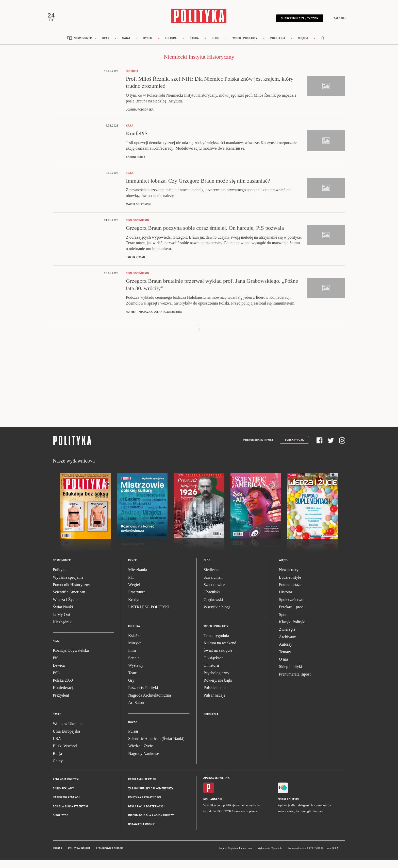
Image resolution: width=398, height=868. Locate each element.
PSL (56, 681)
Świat (126, 46)
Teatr (132, 681)
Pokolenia (278, 46)
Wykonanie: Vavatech (270, 856)
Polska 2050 (63, 688)
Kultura (171, 46)
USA (57, 747)
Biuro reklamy (63, 797)
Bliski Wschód (65, 754)
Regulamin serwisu (142, 787)
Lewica (59, 673)
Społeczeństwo (291, 608)
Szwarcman (213, 585)
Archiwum (288, 645)
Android (216, 808)
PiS (56, 666)
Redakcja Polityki (66, 787)
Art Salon (136, 711)
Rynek (148, 46)
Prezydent (61, 703)
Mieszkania (138, 578)
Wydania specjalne (68, 585)
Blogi (216, 46)
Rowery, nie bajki (218, 688)
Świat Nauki (63, 615)
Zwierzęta (287, 637)
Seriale (134, 666)
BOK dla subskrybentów (70, 815)
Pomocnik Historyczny (71, 593)
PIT (131, 585)
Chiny (58, 769)
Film (132, 658)
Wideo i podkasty (245, 46)
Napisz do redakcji (67, 805)
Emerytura (137, 600)
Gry (131, 688)
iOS (205, 808)
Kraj (106, 46)
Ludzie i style (290, 585)
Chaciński (212, 600)
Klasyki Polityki (292, 630)
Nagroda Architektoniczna (150, 703)
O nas (284, 667)
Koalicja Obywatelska (71, 658)
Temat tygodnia (216, 644)
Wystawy (136, 673)
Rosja (57, 762)
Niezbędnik (62, 630)
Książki (134, 644)
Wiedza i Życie (65, 608)
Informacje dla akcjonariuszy (151, 823)
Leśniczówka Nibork (110, 856)
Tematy (285, 660)
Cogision (233, 856)
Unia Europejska (66, 739)
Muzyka (135, 651)
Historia (286, 600)
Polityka (60, 578)
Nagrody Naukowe (144, 762)
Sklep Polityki (291, 675)
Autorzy (286, 652)
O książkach (214, 666)
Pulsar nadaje (214, 703)
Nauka (194, 46)
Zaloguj (334, 21)
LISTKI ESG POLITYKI (149, 615)
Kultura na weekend (220, 651)
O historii (211, 673)
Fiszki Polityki (288, 808)
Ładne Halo (245, 856)
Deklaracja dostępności (146, 815)
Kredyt (134, 608)
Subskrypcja (294, 448)
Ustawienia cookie (142, 832)
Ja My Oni (61, 623)
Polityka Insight (79, 856)
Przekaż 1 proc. (292, 615)
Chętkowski (213, 608)
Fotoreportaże (290, 593)
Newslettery (289, 578)
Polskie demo (215, 696)
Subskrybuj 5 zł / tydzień (294, 21)
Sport (283, 623)
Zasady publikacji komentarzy (151, 797)
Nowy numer (83, 46)
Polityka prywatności (145, 805)
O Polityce (60, 823)
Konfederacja (64, 696)
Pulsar (133, 739)
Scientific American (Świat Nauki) (156, 747)
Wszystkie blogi (217, 615)
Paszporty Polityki (143, 696)
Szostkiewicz (214, 593)
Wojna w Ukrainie (68, 732)
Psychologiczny (216, 681)
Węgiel (134, 593)
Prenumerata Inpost (259, 448)
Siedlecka (211, 578)
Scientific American (69, 600)
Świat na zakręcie (218, 658)
